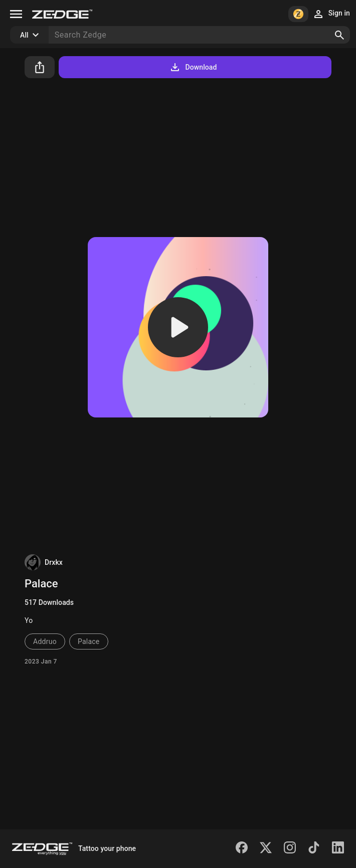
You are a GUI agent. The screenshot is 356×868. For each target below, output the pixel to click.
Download (193, 67)
